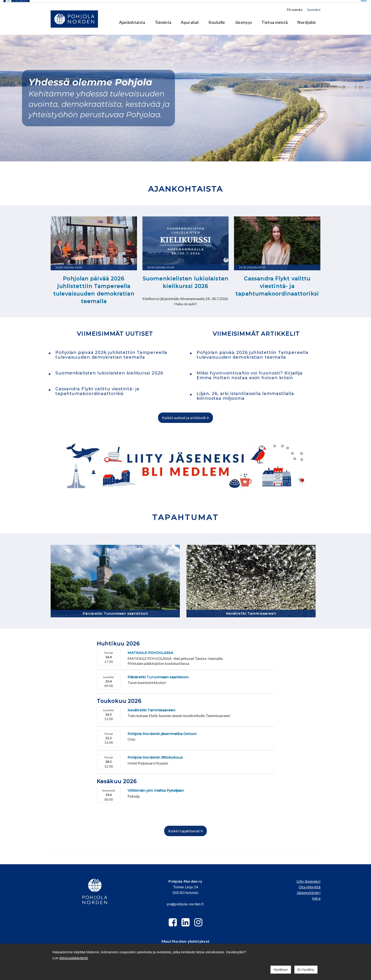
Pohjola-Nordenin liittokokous (155, 755)
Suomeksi (314, 8)
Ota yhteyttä (309, 885)
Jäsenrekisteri (309, 890)
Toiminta (163, 20)
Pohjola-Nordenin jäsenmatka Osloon (162, 732)
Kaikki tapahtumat (185, 829)
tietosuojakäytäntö (74, 958)
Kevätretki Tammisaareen (251, 611)
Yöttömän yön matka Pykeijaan (156, 788)
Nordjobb (306, 20)
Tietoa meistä (275, 20)
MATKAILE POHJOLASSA (150, 651)
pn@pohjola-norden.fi (185, 902)
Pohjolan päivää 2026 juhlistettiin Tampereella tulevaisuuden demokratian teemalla (94, 288)
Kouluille (217, 20)
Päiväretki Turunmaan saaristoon (115, 611)
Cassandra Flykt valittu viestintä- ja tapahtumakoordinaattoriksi (277, 284)
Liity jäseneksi (308, 879)
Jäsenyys (243, 20)
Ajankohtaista (132, 20)
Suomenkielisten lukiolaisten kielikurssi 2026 (185, 280)
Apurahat (190, 20)
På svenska (295, 8)
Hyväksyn (281, 970)
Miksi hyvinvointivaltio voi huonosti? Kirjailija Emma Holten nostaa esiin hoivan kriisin (250, 373)
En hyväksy (306, 970)
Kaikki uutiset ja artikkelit (186, 415)
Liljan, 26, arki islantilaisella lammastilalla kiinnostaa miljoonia (245, 394)
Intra (316, 896)
